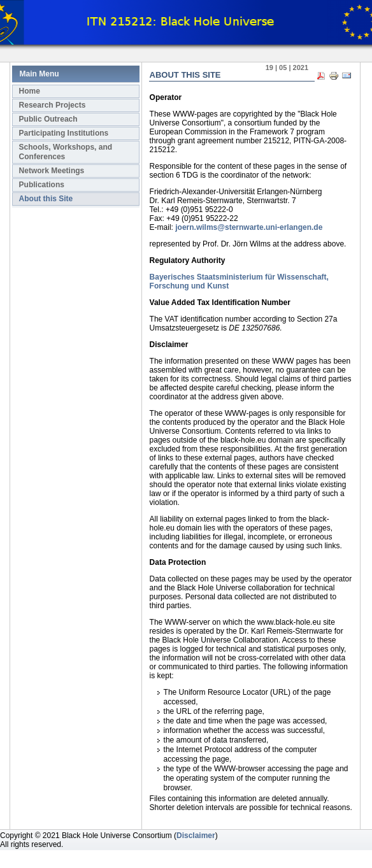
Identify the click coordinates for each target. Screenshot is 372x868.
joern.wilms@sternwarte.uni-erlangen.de (249, 227)
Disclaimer (196, 836)
